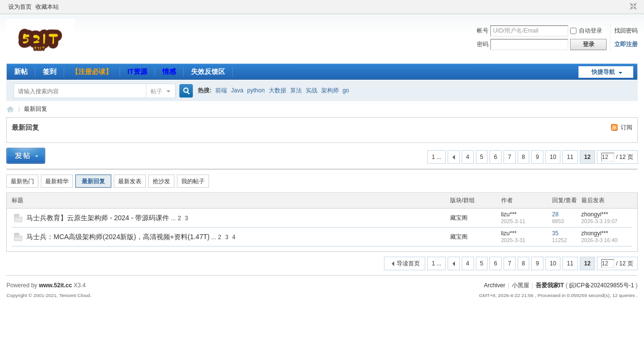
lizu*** (509, 214)
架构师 (330, 90)
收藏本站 (47, 7)
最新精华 (57, 181)
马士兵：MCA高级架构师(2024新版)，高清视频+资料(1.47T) (118, 237)
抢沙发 (161, 181)
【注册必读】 (92, 71)
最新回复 (35, 109)
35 (555, 233)
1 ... (436, 157)
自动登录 (586, 31)
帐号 (483, 31)
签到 (50, 71)
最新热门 (22, 181)
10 (553, 157)
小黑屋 (521, 285)
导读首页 (408, 263)
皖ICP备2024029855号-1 (601, 285)
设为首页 (20, 7)
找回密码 (626, 31)
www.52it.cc (55, 285)
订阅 (627, 127)
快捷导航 (603, 72)
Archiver (494, 285)
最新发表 (130, 181)
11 (570, 157)
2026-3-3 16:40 (600, 240)
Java (237, 90)
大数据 (278, 90)
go (346, 90)
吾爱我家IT (10, 109)
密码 (483, 44)
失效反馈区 (208, 71)
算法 (296, 90)
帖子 (157, 91)
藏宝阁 (459, 218)
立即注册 (626, 44)
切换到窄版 (632, 7)
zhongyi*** (595, 214)
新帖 (21, 71)
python (256, 90)
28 (555, 214)
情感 (169, 71)
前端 (221, 90)
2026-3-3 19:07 (600, 221)
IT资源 (137, 71)
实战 (312, 90)
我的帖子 (193, 181)
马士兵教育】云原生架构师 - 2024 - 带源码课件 (98, 218)
